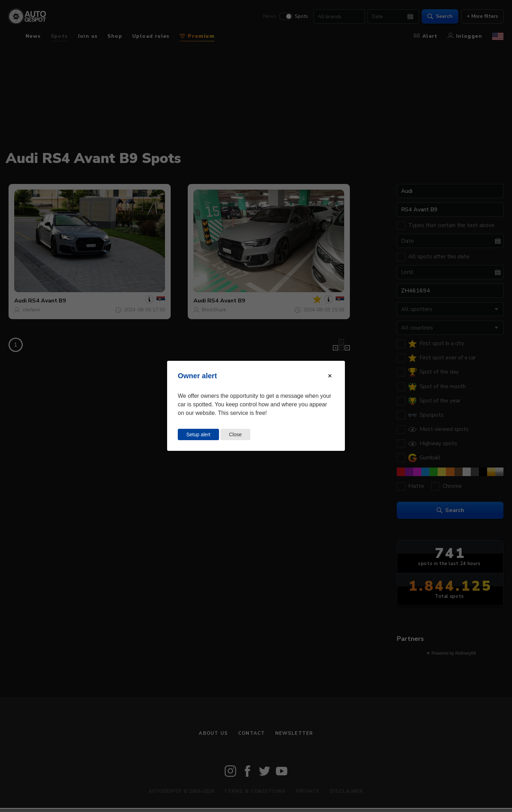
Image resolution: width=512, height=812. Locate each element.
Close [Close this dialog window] (235, 434)
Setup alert (198, 434)
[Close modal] (330, 376)
